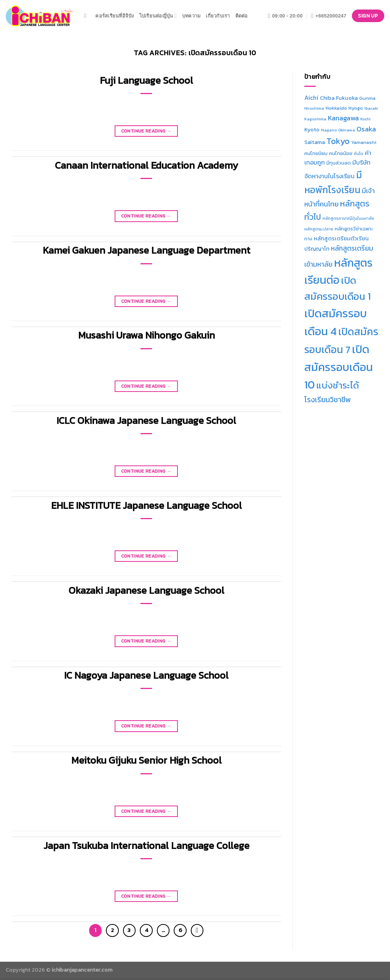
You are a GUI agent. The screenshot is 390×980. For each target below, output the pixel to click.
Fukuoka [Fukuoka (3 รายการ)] (347, 98)
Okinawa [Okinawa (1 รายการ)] (347, 130)
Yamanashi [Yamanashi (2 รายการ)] (364, 142)
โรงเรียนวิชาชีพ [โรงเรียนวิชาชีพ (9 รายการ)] (328, 400)
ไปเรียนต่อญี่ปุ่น (158, 16)
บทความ (191, 16)
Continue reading (146, 131)
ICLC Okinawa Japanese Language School (146, 420)
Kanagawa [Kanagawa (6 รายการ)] (343, 118)
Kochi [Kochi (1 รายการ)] (365, 119)
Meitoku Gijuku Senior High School (146, 760)
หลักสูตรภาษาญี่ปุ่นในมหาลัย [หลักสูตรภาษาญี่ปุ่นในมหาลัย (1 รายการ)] (348, 218)
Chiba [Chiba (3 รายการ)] (327, 98)
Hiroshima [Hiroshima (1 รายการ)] (314, 108)
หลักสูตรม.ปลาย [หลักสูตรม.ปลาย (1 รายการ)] (319, 229)
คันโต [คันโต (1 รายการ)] (359, 153)
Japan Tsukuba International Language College (146, 846)
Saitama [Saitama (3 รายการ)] (315, 142)
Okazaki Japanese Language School (146, 590)
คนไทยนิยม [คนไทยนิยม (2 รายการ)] (316, 153)
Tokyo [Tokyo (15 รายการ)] (338, 141)
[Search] (87, 16)
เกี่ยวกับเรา (218, 16)
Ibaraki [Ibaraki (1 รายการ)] (371, 108)
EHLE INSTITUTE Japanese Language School (146, 505)
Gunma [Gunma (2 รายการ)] (367, 98)
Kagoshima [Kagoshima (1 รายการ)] (315, 119)
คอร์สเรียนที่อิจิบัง (114, 16)
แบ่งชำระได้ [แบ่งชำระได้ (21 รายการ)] (338, 385)
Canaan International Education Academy (146, 165)
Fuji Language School (146, 80)
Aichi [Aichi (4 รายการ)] (311, 98)
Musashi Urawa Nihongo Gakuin (146, 335)
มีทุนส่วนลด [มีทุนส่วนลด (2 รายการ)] (339, 163)
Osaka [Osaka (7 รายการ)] (366, 129)
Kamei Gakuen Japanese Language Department (146, 250)
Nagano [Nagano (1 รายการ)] (329, 130)
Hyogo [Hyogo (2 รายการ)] (356, 108)
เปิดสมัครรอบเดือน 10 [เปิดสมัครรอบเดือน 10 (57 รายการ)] (339, 367)
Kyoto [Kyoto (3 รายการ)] (312, 129)
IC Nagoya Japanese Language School (146, 675)
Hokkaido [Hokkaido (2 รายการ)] (336, 108)
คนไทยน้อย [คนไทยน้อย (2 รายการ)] (341, 153)
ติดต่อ (242, 16)
